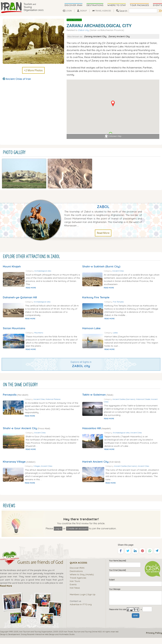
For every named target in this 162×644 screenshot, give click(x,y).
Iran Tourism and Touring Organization (36, 638)
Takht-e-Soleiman (94, 391)
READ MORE (42, 276)
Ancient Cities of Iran (18, 79)
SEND (136, 622)
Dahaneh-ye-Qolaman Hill (20, 287)
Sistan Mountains (14, 322)
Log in (58, 535)
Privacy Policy (154, 639)
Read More (103, 220)
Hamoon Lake (91, 322)
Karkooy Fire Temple (96, 287)
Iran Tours (75, 587)
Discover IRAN (77, 574)
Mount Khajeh (12, 253)
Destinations (76, 577)
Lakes (128, 326)
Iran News (75, 594)
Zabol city (83, 30)
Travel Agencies (78, 584)
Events (73, 591)
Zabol (103, 194)
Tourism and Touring (83, 638)
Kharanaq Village (14, 465)
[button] (113, 104)
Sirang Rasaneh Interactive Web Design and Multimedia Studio (48, 640)
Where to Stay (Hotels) (82, 581)
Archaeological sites (54, 260)
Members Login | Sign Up (83, 601)
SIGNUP (83, 11)
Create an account (77, 535)
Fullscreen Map (113, 136)
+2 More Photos (33, 70)
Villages (49, 469)
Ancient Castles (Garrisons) (137, 396)
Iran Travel (68, 638)
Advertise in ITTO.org (81, 610)
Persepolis (10, 391)
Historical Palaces (65, 396)
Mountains (50, 326)
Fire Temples (131, 292)
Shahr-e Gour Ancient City (20, 428)
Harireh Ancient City (95, 465)
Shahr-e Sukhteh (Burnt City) (101, 253)
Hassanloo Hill (92, 428)
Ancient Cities (131, 258)
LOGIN (69, 11)
